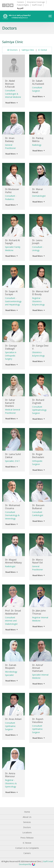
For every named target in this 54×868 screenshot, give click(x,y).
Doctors (27, 827)
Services (27, 822)
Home (27, 812)
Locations (27, 832)
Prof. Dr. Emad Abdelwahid (13, 612)
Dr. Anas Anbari (13, 719)
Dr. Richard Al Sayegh (12, 242)
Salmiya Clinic (28, 50)
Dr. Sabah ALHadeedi (38, 82)
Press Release (27, 838)
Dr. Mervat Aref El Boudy (40, 293)
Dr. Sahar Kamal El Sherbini (10, 403)
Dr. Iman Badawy (10, 140)
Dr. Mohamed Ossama (13, 507)
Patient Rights (23, 5)
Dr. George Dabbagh (11, 347)
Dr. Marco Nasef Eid (37, 561)
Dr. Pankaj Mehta (38, 140)
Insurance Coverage (36, 2)
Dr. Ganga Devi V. (40, 347)
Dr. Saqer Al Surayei (11, 293)
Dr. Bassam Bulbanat (38, 507)
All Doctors (12, 50)
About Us (27, 817)
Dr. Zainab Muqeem (11, 667)
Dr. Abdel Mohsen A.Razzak (10, 84)
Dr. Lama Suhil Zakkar (13, 456)
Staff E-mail (37, 5)
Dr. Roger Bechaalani (38, 456)
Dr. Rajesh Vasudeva (38, 721)
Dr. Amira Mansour (10, 775)
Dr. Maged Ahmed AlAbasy (13, 561)
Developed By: (27, 864)
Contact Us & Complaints (27, 848)
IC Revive (27, 843)
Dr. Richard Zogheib (38, 401)
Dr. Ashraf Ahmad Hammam (38, 668)
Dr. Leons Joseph (37, 242)
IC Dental (42, 50)
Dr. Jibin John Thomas (39, 612)
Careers (21, 2)
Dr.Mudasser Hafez (12, 191)
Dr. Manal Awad (37, 191)
